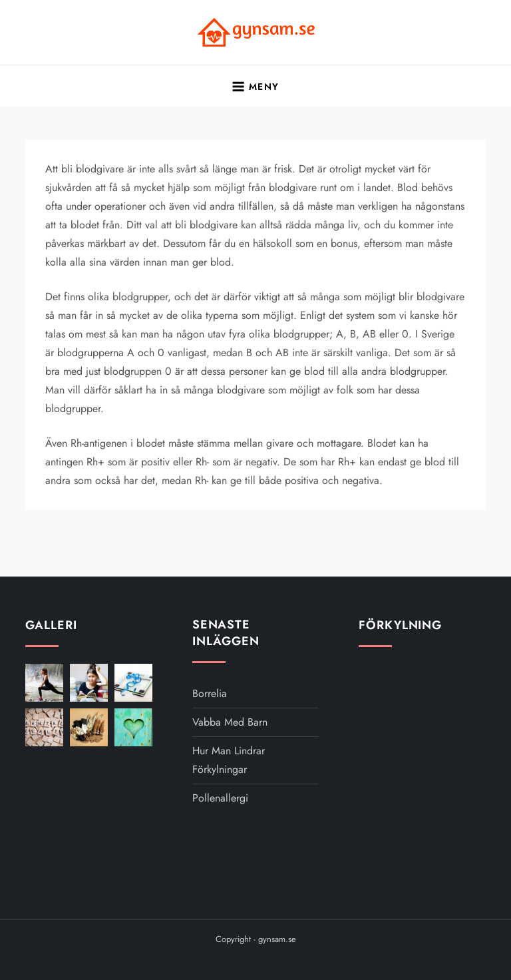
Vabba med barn (230, 722)
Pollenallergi (220, 798)
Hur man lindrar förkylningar (229, 760)
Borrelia (210, 693)
